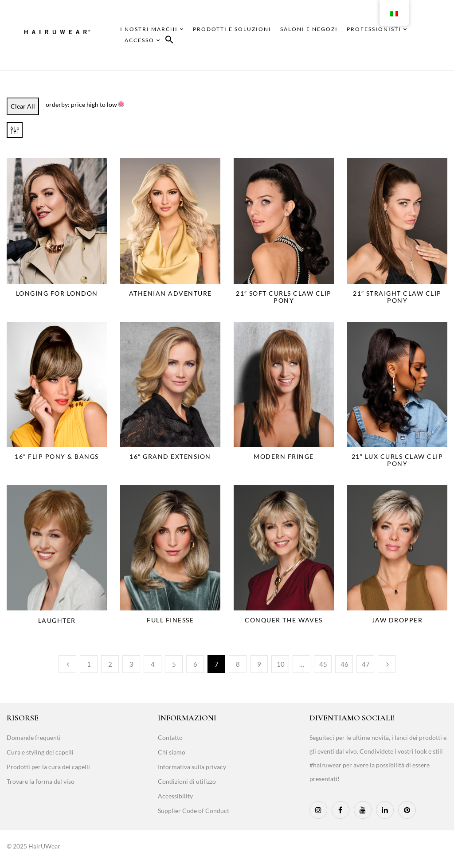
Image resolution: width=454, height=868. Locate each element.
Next (387, 664)
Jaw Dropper (397, 620)
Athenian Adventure (170, 293)
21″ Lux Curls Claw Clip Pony (397, 460)
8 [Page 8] (238, 664)
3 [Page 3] (131, 664)
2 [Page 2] (110, 664)
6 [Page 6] (195, 664)
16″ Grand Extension (170, 456)
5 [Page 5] (174, 664)
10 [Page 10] (281, 664)
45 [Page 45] (323, 664)
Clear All (23, 106)
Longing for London (57, 293)
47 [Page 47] (366, 664)
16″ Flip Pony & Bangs (57, 456)
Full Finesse (170, 620)
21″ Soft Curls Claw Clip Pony (284, 297)
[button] (169, 41)
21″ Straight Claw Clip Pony (397, 297)
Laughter (57, 620)
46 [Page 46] (344, 664)
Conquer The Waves (284, 620)
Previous (67, 664)
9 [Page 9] (259, 664)
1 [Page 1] (89, 664)
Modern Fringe (284, 456)
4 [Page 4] (153, 664)
